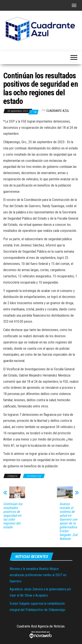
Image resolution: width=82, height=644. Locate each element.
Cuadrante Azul (58, 111)
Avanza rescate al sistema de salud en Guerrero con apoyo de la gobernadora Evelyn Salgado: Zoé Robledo (68, 521)
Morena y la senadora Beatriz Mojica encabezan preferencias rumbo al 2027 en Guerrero (38, 575)
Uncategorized (34, 476)
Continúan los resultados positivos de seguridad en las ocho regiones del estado (13, 516)
